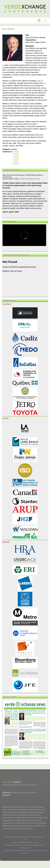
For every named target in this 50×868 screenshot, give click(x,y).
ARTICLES (7, 793)
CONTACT (6, 795)
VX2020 (16, 159)
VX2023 (16, 154)
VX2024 (16, 156)
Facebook (17, 782)
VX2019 (16, 164)
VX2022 (16, 152)
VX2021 (16, 161)
